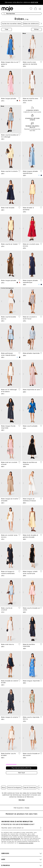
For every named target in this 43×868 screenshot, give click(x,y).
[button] (31, 9)
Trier (7, 29)
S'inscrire (40, 828)
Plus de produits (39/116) (21, 768)
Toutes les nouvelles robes (11, 24)
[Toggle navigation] (40, 9)
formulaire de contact (26, 843)
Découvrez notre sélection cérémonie (21, 2)
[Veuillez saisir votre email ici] (21, 828)
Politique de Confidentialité (11, 838)
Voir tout (21, 773)
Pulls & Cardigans (14, 787)
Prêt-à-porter (18, 808)
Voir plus (22, 800)
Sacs (4, 787)
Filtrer (37, 29)
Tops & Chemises (30, 787)
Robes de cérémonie (31, 24)
